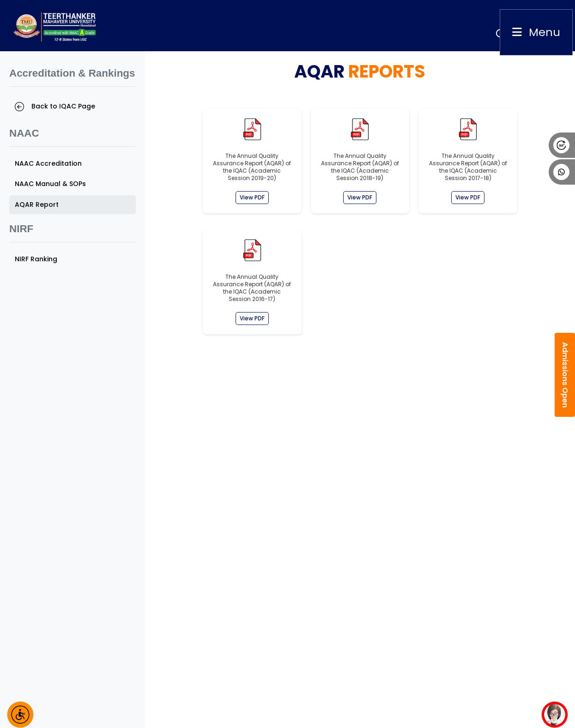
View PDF (252, 197)
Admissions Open (565, 375)
